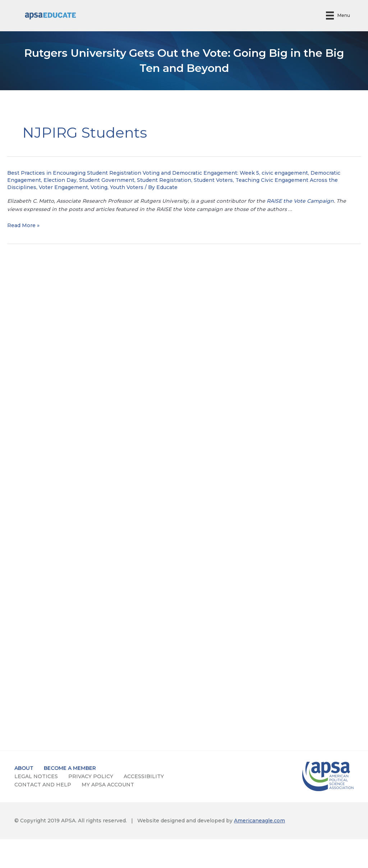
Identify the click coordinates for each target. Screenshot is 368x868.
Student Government (107, 180)
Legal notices (36, 776)
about (24, 768)
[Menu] (338, 16)
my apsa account (108, 785)
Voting (99, 187)
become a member (70, 768)
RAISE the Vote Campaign (300, 201)
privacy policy (91, 776)
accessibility (144, 776)
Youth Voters (127, 187)
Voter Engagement (63, 187)
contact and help (43, 785)
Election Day (60, 180)
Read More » (23, 226)
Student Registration (164, 180)
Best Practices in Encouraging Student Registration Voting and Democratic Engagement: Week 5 (133, 173)
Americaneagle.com (259, 821)
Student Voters (213, 180)
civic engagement (285, 173)
